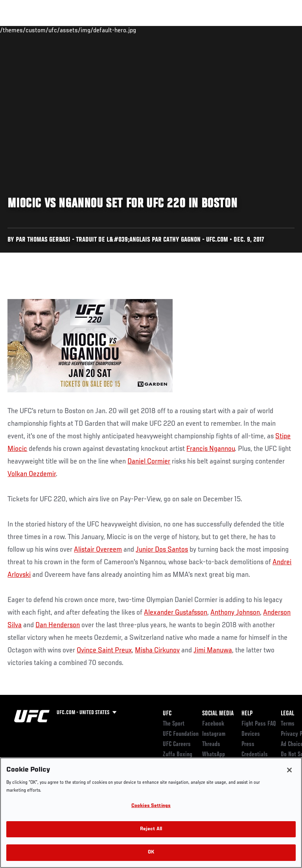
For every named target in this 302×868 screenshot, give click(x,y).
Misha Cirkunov (157, 650)
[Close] (289, 770)
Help (247, 714)
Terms (288, 724)
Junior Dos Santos (162, 550)
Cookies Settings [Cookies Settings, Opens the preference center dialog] (151, 806)
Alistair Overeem (98, 550)
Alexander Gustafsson (176, 613)
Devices (251, 734)
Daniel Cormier (149, 462)
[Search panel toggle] (276, 30)
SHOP (255, 30)
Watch (186, 30)
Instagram (214, 734)
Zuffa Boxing (218, 33)
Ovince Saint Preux (104, 650)
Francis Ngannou (211, 449)
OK (151, 852)
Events (21, 30)
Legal (287, 714)
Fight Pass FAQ (259, 724)
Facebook (213, 724)
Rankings (55, 30)
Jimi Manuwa (213, 650)
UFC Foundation (181, 734)
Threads (211, 744)
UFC (167, 714)
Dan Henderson (58, 625)
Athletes (90, 30)
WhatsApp (214, 755)
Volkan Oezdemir (32, 474)
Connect (155, 30)
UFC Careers (177, 744)
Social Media (218, 714)
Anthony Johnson (235, 613)
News (121, 30)
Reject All (151, 829)
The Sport (174, 724)
